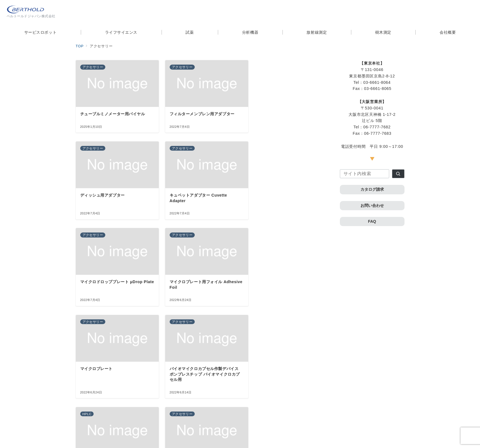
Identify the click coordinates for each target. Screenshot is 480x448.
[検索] (398, 174)
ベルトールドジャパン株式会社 (246, 440)
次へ (208, 401)
